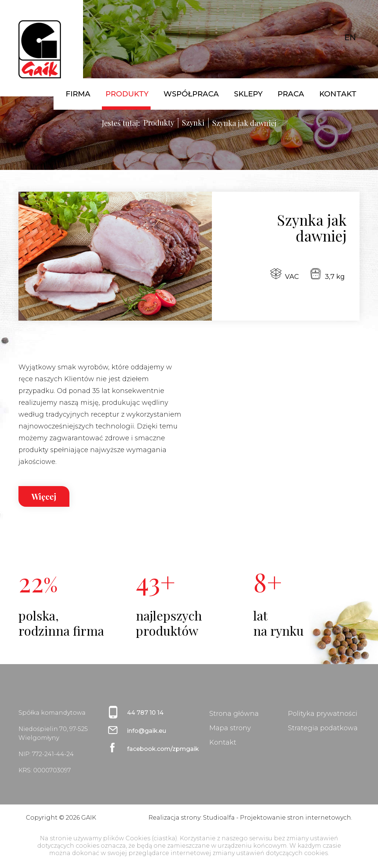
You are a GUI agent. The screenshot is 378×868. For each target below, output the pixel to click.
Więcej (44, 496)
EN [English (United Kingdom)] (350, 37)
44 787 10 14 (145, 713)
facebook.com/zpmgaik (155, 749)
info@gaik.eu (147, 731)
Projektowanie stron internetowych (295, 818)
